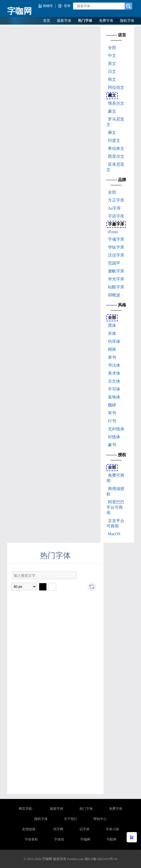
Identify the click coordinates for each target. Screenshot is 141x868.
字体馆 (59, 839)
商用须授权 (115, 491)
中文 (112, 56)
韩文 (112, 79)
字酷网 (111, 839)
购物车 (46, 6)
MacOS (114, 534)
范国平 (114, 263)
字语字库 (116, 216)
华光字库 (116, 279)
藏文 (112, 95)
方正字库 (116, 200)
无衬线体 (116, 429)
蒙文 (112, 111)
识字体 (84, 829)
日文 (112, 71)
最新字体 (64, 21)
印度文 (114, 140)
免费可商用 (115, 478)
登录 (64, 6)
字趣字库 (116, 224)
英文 (112, 64)
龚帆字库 (116, 271)
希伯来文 (116, 148)
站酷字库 (116, 287)
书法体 (114, 365)
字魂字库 (116, 239)
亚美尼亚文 (115, 167)
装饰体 (114, 397)
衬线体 (114, 437)
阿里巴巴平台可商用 (115, 507)
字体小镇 (112, 829)
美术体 (114, 373)
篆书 (112, 445)
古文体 (114, 381)
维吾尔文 (116, 103)
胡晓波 (114, 295)
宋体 (112, 333)
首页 (47, 21)
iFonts (113, 232)
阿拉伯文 (116, 87)
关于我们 (70, 819)
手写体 (114, 389)
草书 (112, 413)
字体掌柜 (31, 839)
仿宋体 (114, 341)
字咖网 (19, 11)
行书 (112, 421)
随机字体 (127, 21)
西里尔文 (116, 156)
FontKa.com (75, 859)
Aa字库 (114, 208)
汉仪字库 (116, 255)
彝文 (112, 133)
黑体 (112, 325)
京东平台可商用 (115, 523)
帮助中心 (100, 819)
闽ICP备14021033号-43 (101, 859)
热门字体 (85, 21)
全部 (112, 48)
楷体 (112, 349)
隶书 (112, 357)
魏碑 (112, 405)
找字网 (58, 829)
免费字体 (106, 21)
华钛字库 (116, 247)
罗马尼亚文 (115, 122)
